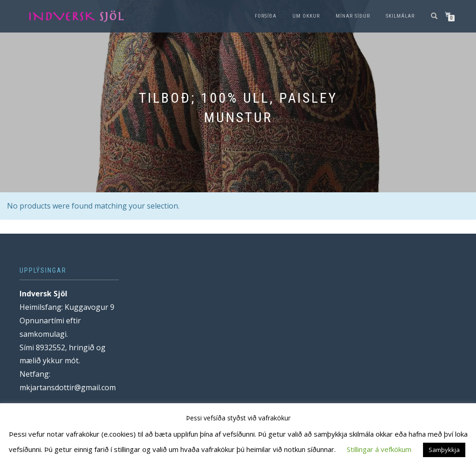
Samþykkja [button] (444, 450)
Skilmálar (400, 16)
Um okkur (306, 16)
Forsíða (266, 16)
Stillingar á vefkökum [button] (379, 449)
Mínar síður (353, 16)
